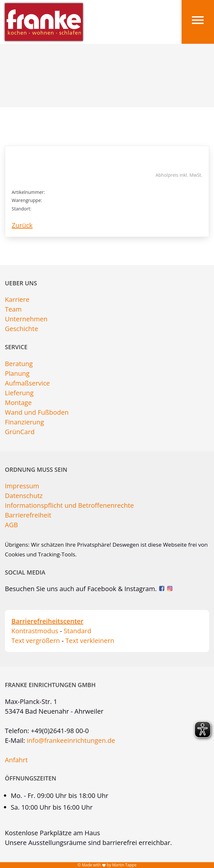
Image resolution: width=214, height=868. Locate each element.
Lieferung (19, 393)
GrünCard (20, 432)
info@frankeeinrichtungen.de (71, 740)
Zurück (22, 225)
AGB (11, 525)
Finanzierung (24, 422)
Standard (77, 631)
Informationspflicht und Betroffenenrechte (69, 505)
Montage (18, 403)
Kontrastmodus (35, 631)
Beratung (19, 364)
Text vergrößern (36, 641)
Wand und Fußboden (37, 412)
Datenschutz (24, 496)
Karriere (17, 299)
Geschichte (21, 329)
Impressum (22, 486)
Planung (17, 373)
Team (13, 309)
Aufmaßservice (27, 383)
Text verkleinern (90, 641)
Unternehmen (26, 319)
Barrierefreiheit (28, 515)
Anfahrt (16, 760)
